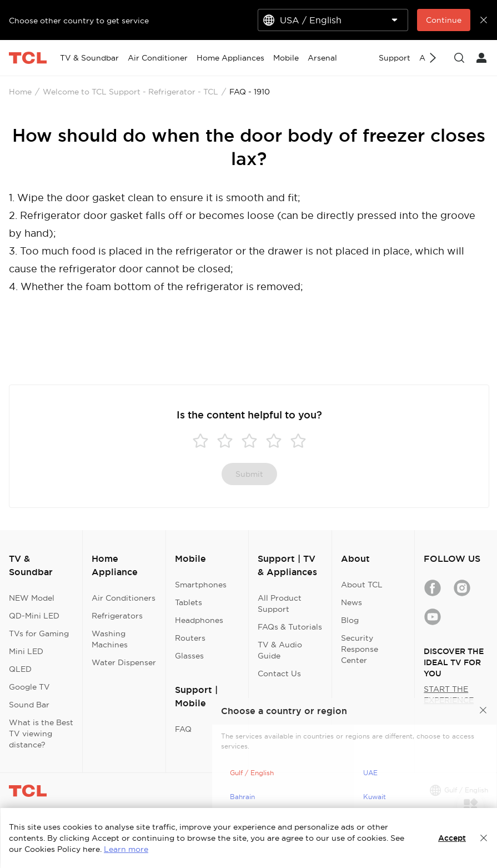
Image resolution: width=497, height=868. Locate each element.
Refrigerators (117, 616)
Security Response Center (360, 649)
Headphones (199, 620)
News (352, 602)
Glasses (189, 656)
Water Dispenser (124, 662)
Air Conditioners (124, 598)
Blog (350, 620)
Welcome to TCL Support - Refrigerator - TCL (130, 92)
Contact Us (279, 674)
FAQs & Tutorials (290, 627)
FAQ (183, 729)
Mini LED (26, 651)
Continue (444, 20)
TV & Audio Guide (280, 650)
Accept (452, 838)
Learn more (126, 849)
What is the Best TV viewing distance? (41, 734)
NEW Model (32, 598)
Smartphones (201, 585)
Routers (190, 638)
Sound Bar (29, 705)
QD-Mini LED (34, 616)
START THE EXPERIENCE (449, 695)
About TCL (362, 585)
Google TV (29, 687)
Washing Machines (110, 639)
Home (20, 92)
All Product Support (280, 603)
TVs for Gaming (39, 633)
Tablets (189, 602)
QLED (20, 669)
